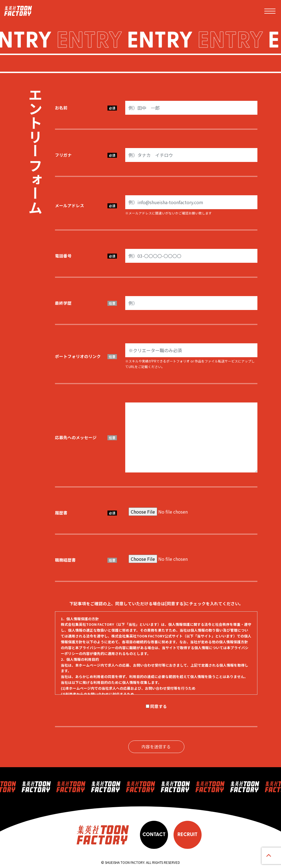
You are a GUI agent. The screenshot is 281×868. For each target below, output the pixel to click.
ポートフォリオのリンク (86, 356)
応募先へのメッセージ (86, 437)
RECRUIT (187, 835)
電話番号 (86, 256)
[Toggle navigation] (270, 11)
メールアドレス (86, 205)
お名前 (86, 108)
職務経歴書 (86, 560)
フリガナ (86, 155)
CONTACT (154, 835)
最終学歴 (86, 303)
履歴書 (86, 513)
